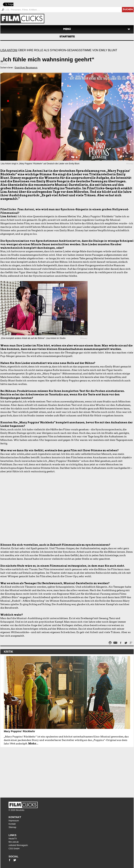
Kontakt (15, 817)
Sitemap (12, 827)
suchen (128, 10)
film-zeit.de (14, 842)
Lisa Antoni (9, 50)
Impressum (14, 821)
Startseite (67, 37)
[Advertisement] (22, 771)
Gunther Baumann (26, 67)
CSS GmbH (14, 849)
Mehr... (33, 744)
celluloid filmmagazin (18, 845)
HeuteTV (13, 839)
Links (12, 835)
